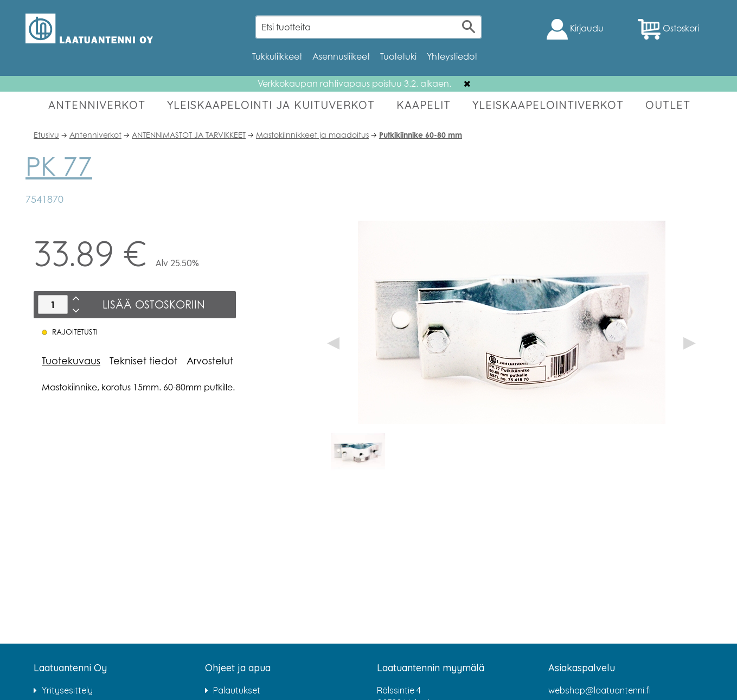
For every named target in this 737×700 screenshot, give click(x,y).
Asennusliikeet (341, 56)
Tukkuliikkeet (277, 56)
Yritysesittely (67, 690)
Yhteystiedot (452, 56)
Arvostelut (210, 361)
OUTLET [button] (668, 105)
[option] (358, 451)
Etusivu (46, 135)
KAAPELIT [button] (424, 105)
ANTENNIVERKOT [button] (97, 105)
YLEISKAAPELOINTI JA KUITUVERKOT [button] (271, 105)
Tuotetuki (398, 56)
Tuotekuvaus (71, 361)
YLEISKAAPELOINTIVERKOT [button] (548, 105)
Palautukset (237, 690)
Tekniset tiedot (143, 361)
